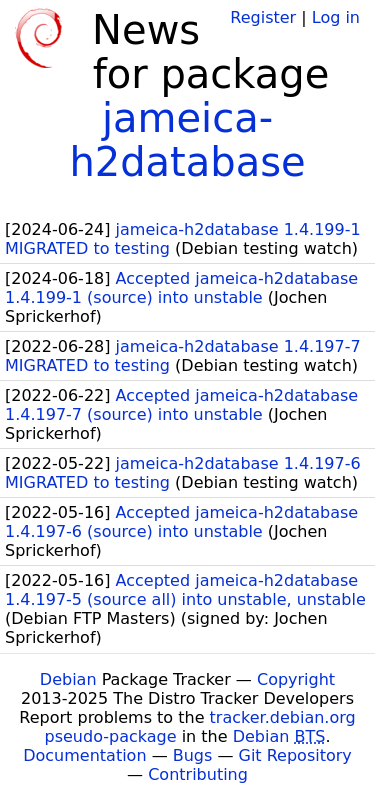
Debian (68, 679)
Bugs (193, 755)
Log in (336, 17)
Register (263, 17)
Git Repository (295, 755)
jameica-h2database (187, 140)
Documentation (84, 755)
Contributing (198, 774)
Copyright (296, 679)
